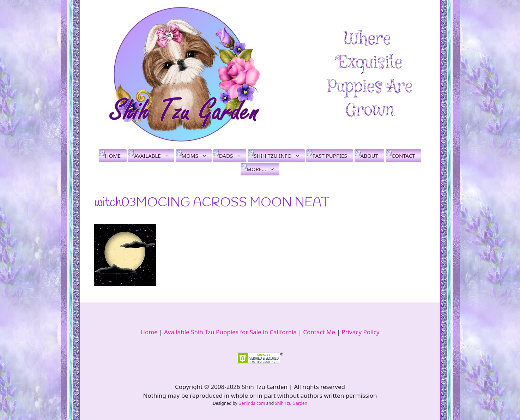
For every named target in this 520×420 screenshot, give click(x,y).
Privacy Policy (360, 332)
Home (113, 156)
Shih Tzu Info (279, 156)
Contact (403, 156)
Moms (197, 156)
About (369, 156)
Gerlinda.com (252, 403)
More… (263, 169)
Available (154, 156)
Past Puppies (329, 156)
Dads (233, 156)
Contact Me (319, 332)
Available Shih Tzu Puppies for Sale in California (230, 332)
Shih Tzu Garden (291, 403)
